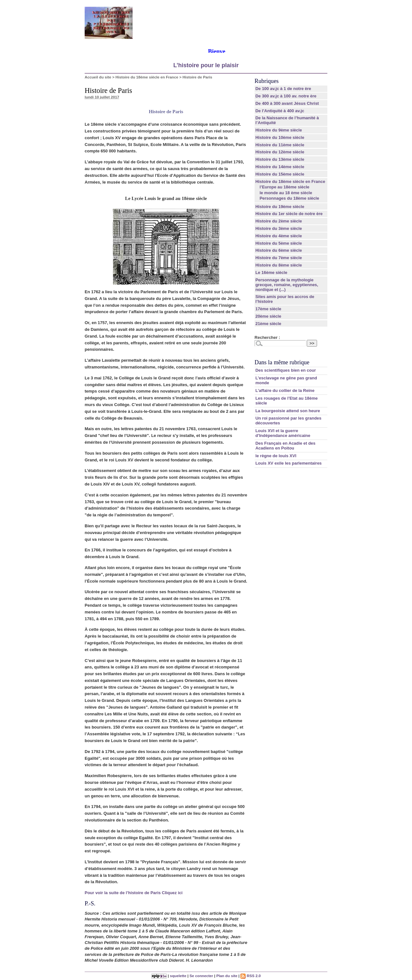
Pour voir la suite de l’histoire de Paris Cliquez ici (134, 893)
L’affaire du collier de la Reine (285, 390)
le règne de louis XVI (276, 456)
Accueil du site (98, 77)
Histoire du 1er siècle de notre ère (289, 214)
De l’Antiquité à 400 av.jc (280, 111)
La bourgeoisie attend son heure (288, 411)
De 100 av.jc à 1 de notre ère (283, 89)
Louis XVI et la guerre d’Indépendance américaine (283, 433)
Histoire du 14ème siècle (280, 167)
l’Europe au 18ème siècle (284, 187)
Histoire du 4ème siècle (279, 236)
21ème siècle (268, 324)
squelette (178, 976)
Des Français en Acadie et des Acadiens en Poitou (285, 446)
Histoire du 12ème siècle (280, 152)
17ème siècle (268, 309)
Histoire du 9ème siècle (279, 130)
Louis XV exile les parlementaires (288, 463)
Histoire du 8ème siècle (279, 265)
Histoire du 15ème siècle (280, 174)
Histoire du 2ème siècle (279, 221)
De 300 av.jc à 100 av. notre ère (286, 96)
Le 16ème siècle (271, 272)
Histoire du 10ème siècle (280, 137)
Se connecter (201, 976)
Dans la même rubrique (282, 362)
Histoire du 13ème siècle (280, 159)
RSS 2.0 (251, 976)
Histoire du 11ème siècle (280, 145)
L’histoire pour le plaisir (206, 65)
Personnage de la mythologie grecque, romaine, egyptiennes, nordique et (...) (287, 285)
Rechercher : (267, 337)
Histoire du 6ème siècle (279, 250)
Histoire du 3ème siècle (279, 228)
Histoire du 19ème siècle (280, 207)
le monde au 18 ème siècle (286, 193)
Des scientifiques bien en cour (286, 370)
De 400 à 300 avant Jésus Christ (287, 103)
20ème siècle (268, 316)
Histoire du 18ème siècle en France (147, 77)
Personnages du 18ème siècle (289, 198)
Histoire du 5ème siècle (279, 243)
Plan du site (227, 976)
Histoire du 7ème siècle (279, 258)
